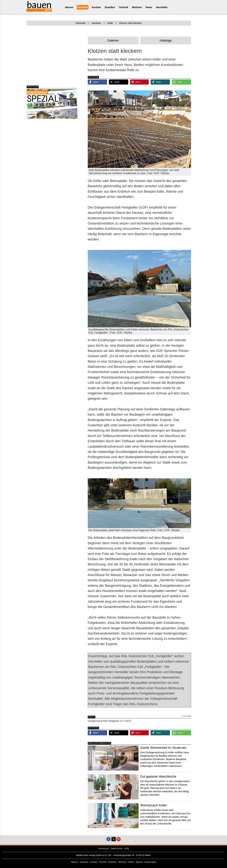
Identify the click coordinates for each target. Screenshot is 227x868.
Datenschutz (117, 849)
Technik (123, 7)
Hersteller (162, 7)
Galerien (113, 40)
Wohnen (137, 7)
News (149, 7)
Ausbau (96, 7)
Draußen (110, 7)
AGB (127, 849)
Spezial (139, 862)
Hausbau (83, 7)
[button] (97, 82)
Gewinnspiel (150, 862)
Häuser (69, 7)
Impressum (104, 849)
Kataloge (166, 40)
